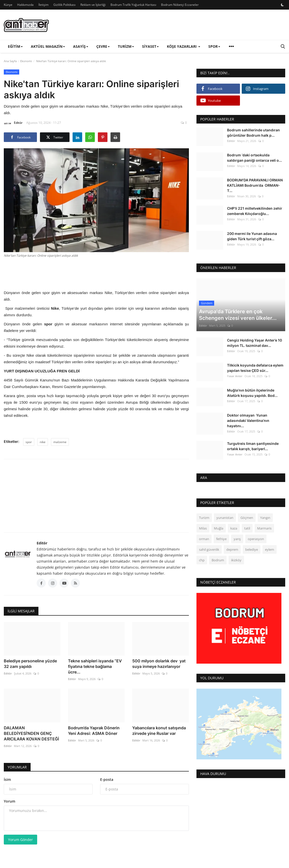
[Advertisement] (96, 273)
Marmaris (264, 528)
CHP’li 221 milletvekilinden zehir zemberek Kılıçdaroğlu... (255, 211)
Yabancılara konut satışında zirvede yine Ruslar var (159, 731)
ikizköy (236, 560)
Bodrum (218, 560)
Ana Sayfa (10, 61)
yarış (237, 539)
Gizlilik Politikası (64, 5)
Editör (13, 124)
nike (43, 442)
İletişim (43, 5)
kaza (234, 528)
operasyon (256, 539)
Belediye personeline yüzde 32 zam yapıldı (30, 664)
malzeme (60, 442)
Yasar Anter (235, 376)
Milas (203, 528)
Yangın (265, 518)
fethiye (221, 539)
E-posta (107, 779)
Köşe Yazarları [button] (184, 46)
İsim (7, 779)
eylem (270, 549)
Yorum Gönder (20, 840)
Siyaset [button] (150, 46)
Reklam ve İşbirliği (93, 5)
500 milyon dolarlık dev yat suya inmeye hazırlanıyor (159, 664)
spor (29, 442)
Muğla (219, 528)
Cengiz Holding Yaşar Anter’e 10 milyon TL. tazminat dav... (254, 343)
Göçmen (247, 518)
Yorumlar (17, 767)
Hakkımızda (25, 5)
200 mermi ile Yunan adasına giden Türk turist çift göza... (252, 236)
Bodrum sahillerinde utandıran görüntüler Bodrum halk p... (253, 133)
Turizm (204, 518)
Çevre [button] (103, 46)
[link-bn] (193, 25)
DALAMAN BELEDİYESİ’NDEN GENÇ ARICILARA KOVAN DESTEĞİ (31, 733)
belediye (252, 549)
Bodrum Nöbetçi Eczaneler (180, 5)
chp (202, 560)
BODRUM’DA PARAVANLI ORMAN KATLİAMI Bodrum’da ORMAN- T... (255, 185)
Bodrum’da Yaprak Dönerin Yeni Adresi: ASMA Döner (94, 731)
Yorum (9, 801)
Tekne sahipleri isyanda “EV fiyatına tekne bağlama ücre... (95, 666)
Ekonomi (26, 61)
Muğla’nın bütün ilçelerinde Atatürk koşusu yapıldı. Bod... (252, 393)
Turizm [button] (126, 46)
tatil (247, 528)
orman (204, 539)
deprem (232, 549)
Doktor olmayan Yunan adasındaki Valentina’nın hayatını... (248, 420)
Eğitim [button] (15, 46)
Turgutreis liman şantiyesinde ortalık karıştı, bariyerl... (253, 446)
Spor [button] (214, 46)
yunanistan (225, 518)
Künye (8, 5)
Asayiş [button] (81, 46)
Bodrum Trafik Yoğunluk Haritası (133, 5)
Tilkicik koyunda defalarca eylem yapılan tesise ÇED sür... (255, 368)
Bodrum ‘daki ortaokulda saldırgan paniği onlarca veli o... (254, 158)
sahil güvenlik (209, 549)
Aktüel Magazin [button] (48, 46)
